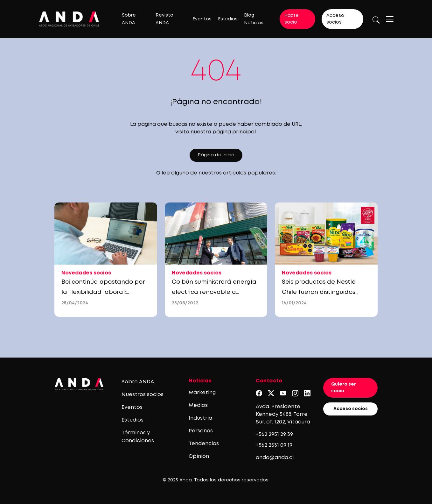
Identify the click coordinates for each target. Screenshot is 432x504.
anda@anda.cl (275, 458)
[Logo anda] (69, 19)
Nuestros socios (143, 395)
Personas (201, 431)
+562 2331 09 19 (274, 445)
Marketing (202, 393)
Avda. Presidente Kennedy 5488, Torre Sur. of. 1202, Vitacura (283, 414)
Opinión (199, 456)
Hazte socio (292, 19)
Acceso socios (335, 19)
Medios (198, 405)
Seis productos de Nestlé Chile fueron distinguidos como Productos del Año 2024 (326, 292)
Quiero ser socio (344, 388)
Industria (200, 418)
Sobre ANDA (138, 382)
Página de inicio (216, 155)
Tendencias (204, 444)
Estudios (228, 19)
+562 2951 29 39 (274, 434)
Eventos (202, 19)
